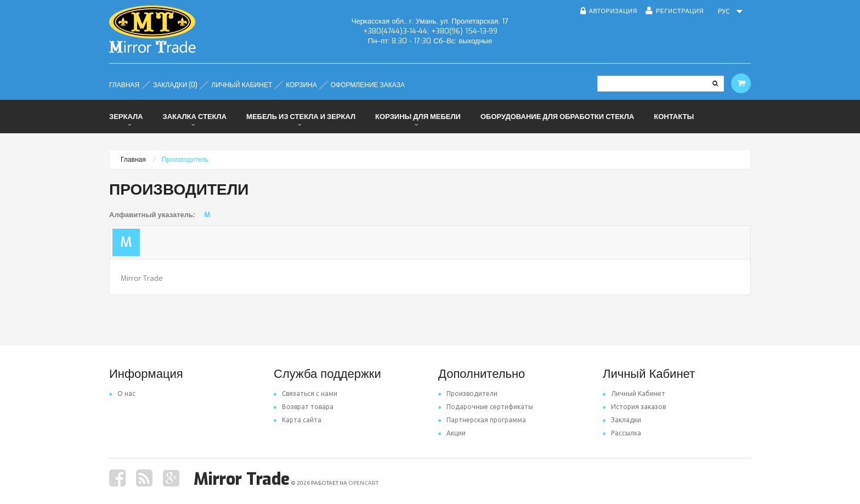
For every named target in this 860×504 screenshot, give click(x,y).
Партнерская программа (482, 420)
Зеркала (126, 117)
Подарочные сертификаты (486, 407)
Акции (452, 433)
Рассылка (622, 433)
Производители (468, 393)
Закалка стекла (194, 117)
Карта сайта (298, 420)
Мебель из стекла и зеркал (301, 117)
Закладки (622, 420)
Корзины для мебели (418, 117)
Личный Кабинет (634, 393)
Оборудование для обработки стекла (557, 117)
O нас (122, 393)
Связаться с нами (305, 393)
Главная (133, 160)
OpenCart (363, 483)
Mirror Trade (142, 278)
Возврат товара (304, 407)
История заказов (634, 407)
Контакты (674, 117)
